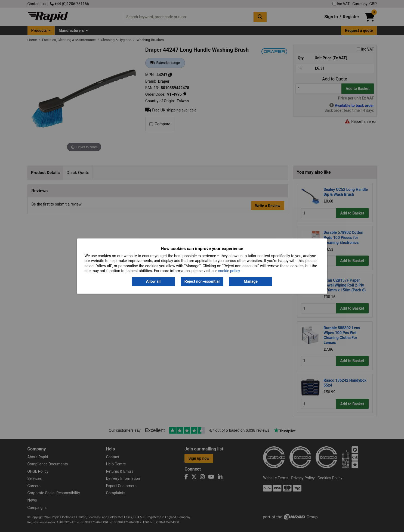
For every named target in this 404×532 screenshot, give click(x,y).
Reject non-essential (202, 282)
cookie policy (229, 271)
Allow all (153, 282)
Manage (251, 282)
